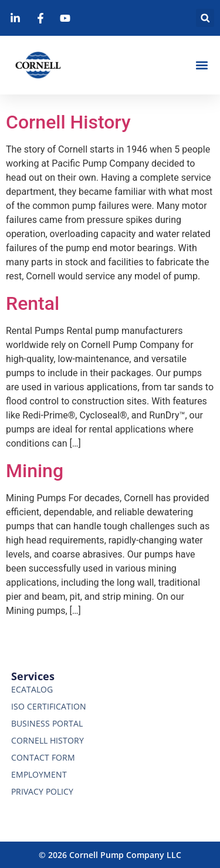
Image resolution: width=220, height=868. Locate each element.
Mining (35, 471)
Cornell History (68, 122)
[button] (205, 18)
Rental (33, 303)
